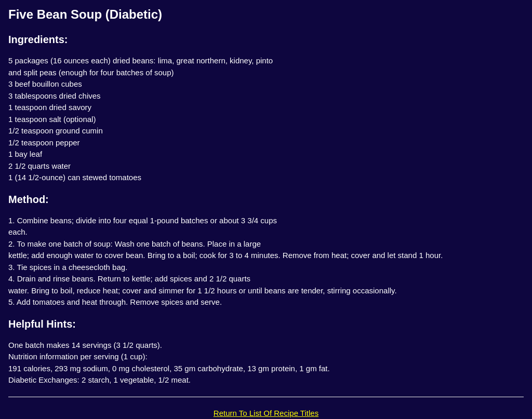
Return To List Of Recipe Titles (266, 413)
